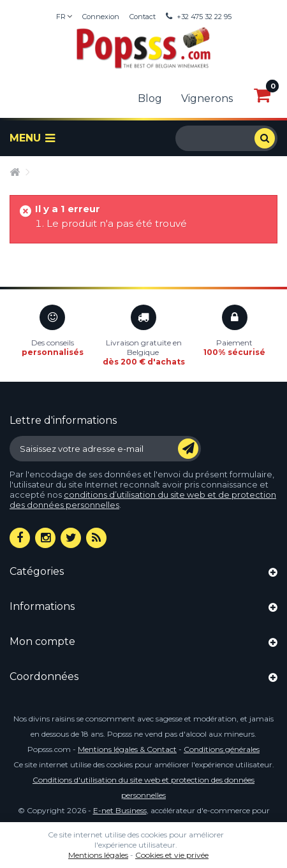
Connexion (101, 17)
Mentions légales (98, 855)
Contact (143, 17)
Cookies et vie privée (172, 855)
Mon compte (42, 641)
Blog (150, 98)
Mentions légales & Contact (127, 749)
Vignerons (207, 98)
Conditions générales (222, 749)
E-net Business (120, 810)
